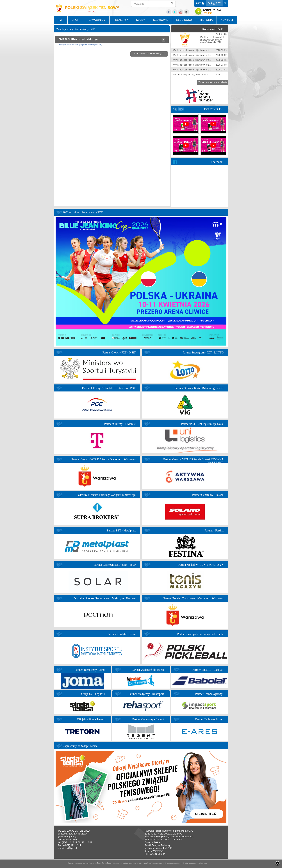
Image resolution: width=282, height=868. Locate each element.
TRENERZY (121, 20)
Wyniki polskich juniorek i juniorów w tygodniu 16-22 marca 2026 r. (204, 55)
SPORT (76, 20)
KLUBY (141, 20)
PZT (200, 3)
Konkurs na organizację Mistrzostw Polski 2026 (195, 75)
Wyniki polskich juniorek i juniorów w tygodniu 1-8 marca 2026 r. (203, 65)
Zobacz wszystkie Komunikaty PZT (149, 54)
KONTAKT (227, 20)
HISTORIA (206, 20)
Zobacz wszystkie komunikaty (213, 82)
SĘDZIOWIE (161, 20)
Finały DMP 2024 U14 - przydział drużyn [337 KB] (81, 44)
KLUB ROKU (184, 20)
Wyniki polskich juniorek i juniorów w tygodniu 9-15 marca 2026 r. (204, 60)
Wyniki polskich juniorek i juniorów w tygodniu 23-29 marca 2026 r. (204, 50)
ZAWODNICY (97, 20)
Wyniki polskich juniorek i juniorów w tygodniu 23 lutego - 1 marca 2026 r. (208, 70)
